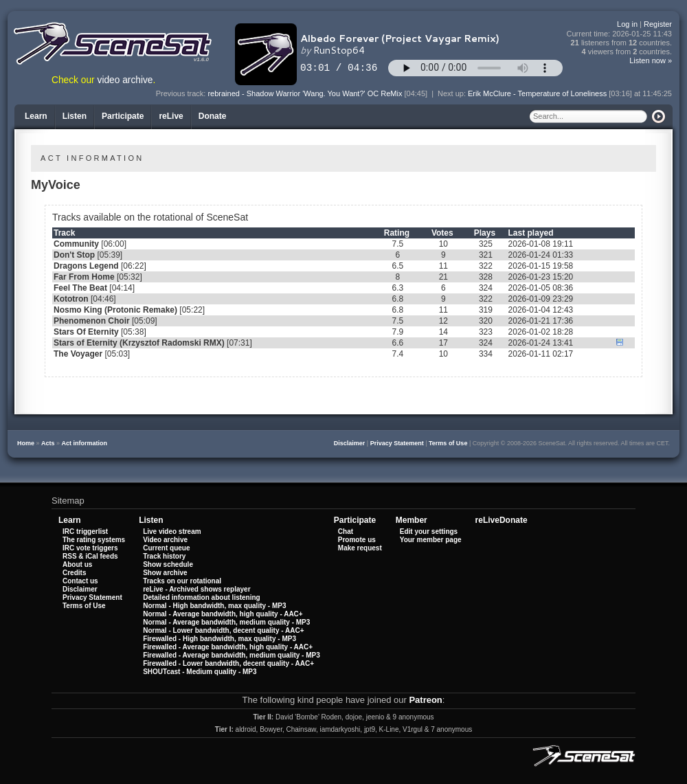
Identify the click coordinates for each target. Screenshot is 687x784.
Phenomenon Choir (92, 321)
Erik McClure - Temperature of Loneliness (537, 93)
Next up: (453, 93)
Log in (627, 24)
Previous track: (182, 93)
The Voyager (78, 354)
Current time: (620, 34)
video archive (125, 80)
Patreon (425, 700)
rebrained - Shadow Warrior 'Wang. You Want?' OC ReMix (305, 93)
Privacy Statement (397, 443)
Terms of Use (448, 443)
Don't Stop (74, 255)
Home (26, 443)
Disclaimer (350, 443)
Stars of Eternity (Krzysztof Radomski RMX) (139, 343)
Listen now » (651, 60)
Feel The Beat (80, 288)
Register (658, 24)
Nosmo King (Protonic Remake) (115, 310)
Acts (48, 443)
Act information (85, 443)
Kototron (71, 299)
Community (76, 244)
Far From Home (84, 277)
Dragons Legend (86, 266)
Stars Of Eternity (86, 332)
